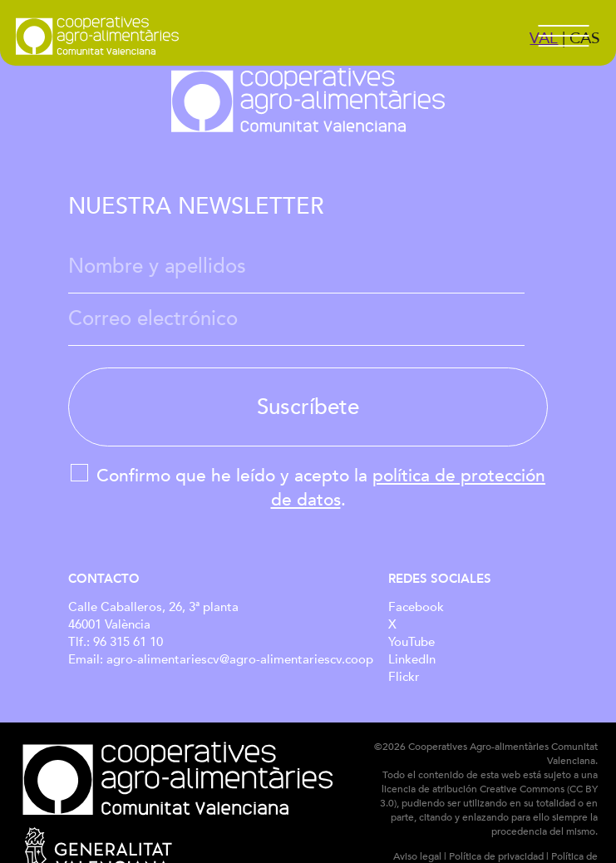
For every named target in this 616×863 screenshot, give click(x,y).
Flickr (404, 677)
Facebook (416, 607)
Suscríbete (308, 407)
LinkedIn (412, 660)
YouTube (411, 642)
